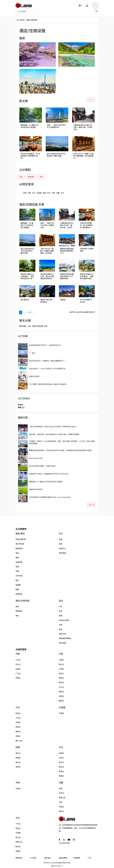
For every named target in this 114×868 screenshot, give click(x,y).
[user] (87, 5)
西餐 (17, 589)
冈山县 (18, 664)
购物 (60, 616)
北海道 (39, 193)
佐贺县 (18, 713)
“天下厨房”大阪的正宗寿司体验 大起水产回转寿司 (47, 384)
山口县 (18, 660)
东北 (49, 193)
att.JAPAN (21, 20)
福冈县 (18, 731)
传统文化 (62, 548)
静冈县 (61, 701)
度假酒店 (31, 177)
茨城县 (18, 851)
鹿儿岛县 (19, 741)
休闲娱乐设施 (64, 620)
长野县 (61, 696)
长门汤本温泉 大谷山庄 (86, 301)
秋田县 (61, 771)
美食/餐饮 (23, 326)
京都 (60, 788)
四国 (44, 193)
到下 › (31, 312)
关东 (62, 193)
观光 (46, 326)
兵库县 (61, 793)
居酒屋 (18, 585)
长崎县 (18, 736)
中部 (29, 193)
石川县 (61, 687)
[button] (81, 6)
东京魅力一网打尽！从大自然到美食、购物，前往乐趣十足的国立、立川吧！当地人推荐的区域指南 (62, 442)
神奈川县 (19, 842)
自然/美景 (63, 643)
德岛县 (18, 753)
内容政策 (77, 858)
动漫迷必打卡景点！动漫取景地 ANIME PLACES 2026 (49, 474)
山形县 (61, 758)
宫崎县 (18, 722)
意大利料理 (20, 544)
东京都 (18, 833)
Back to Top (57, 866)
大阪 (60, 802)
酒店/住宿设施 (38, 326)
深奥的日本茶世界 (36, 489)
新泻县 (61, 682)
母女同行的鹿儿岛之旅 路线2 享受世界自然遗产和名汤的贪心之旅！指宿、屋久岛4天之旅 (27, 276)
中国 (25, 193)
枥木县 (18, 837)
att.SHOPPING (64, 843)
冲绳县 (18, 788)
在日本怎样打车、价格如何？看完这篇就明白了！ (47, 361)
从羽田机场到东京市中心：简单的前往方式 (45, 345)
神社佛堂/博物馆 (65, 638)
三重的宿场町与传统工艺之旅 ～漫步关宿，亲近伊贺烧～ (83, 127)
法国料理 (19, 562)
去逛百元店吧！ (35, 376)
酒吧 (17, 558)
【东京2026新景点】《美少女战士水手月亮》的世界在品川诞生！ (53, 426)
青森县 (61, 776)
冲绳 (53, 193)
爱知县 (61, 678)
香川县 (18, 762)
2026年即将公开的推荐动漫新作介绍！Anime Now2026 (50, 497)
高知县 (18, 767)
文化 (29, 326)
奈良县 (61, 807)
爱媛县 (18, 758)
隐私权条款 (63, 858)
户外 (60, 606)
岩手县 (61, 762)
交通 (60, 625)
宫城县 (61, 753)
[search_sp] (96, 11)
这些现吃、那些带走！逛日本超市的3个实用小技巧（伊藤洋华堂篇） (55, 434)
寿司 (17, 580)
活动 (60, 611)
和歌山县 (62, 797)
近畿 (58, 193)
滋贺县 (61, 811)
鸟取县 (18, 678)
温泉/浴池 (63, 634)
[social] (59, 840)
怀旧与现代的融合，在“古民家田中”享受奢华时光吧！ (30, 156)
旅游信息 (19, 858)
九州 (34, 193)
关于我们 (33, 858)
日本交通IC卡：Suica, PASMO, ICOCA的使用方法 (47, 369)
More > (91, 99)
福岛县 (61, 767)
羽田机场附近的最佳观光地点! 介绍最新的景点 (67, 276)
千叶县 (18, 824)
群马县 (18, 846)
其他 (21, 177)
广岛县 (18, 673)
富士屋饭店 (25, 300)
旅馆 (41, 177)
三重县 (61, 660)
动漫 (60, 539)
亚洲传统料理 (21, 539)
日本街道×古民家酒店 (87, 250)
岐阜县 (61, 673)
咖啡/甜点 (19, 548)
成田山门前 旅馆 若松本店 (46, 301)
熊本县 (18, 727)
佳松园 (63, 300)
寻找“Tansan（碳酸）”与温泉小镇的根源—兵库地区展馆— (83, 156)
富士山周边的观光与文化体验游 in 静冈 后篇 (56, 155)
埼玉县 (18, 828)
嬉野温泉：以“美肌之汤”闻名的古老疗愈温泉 (30, 126)
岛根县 (18, 669)
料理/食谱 (63, 553)
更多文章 (92, 505)
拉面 (17, 567)
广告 (89, 858)
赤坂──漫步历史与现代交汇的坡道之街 (56, 126)
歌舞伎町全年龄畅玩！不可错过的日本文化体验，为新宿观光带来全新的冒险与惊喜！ (61, 450)
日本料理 (19, 576)
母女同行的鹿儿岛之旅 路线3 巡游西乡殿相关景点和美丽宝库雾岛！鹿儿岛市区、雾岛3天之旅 (87, 276)
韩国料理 (19, 594)
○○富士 (32, 353)
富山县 (61, 664)
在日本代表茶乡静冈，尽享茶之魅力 (42, 466)
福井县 (61, 692)
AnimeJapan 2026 (36, 458)
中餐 (17, 571)
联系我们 (48, 858)
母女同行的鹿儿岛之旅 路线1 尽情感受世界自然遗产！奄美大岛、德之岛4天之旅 (47, 276)
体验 (60, 629)
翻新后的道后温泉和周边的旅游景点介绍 (67, 251)
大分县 (18, 718)
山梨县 (61, 669)
